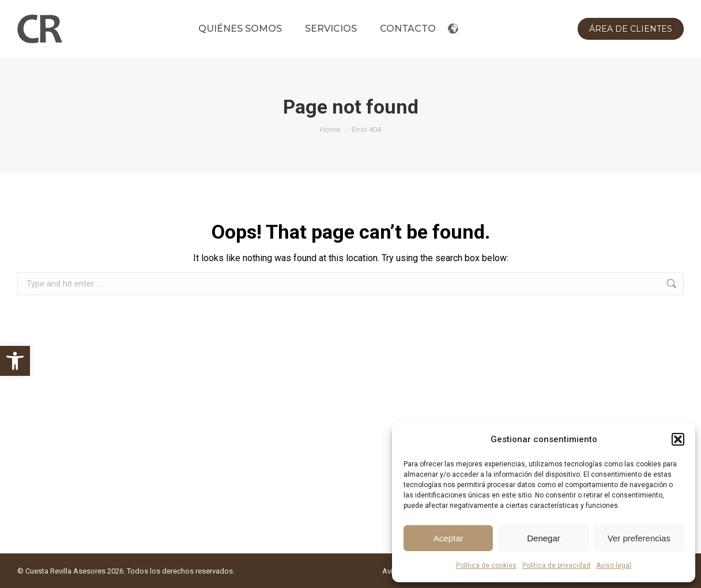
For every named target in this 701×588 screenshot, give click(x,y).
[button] (678, 439)
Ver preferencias (639, 538)
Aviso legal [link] (614, 566)
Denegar (544, 538)
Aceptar (449, 538)
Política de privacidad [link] (556, 566)
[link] (15, 361)
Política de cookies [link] (486, 566)
